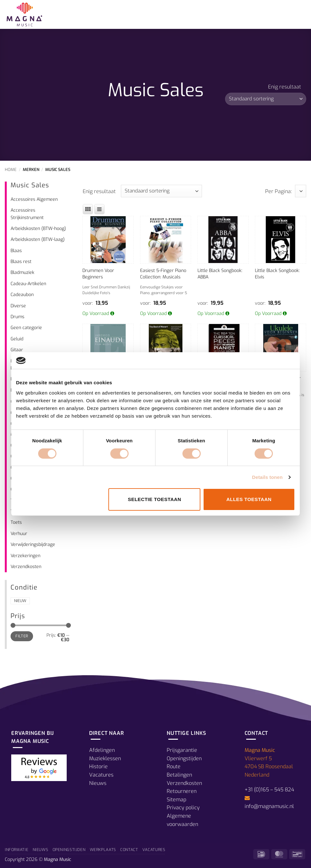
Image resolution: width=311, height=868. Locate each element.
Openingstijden (184, 758)
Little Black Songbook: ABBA (220, 274)
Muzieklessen (105, 758)
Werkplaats (103, 850)
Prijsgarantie (182, 750)
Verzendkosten (26, 567)
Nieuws (98, 783)
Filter (22, 636)
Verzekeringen (25, 556)
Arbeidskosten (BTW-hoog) (38, 229)
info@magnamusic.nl (269, 806)
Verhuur (19, 534)
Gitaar (17, 350)
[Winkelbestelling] (266, 99)
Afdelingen (102, 750)
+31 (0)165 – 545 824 (269, 790)
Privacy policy (183, 808)
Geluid (17, 339)
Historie (98, 766)
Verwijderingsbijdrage (33, 545)
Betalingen (179, 775)
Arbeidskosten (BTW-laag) (38, 239)
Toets (16, 522)
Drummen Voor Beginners (98, 274)
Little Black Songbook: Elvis (277, 274)
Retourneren (182, 791)
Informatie (17, 850)
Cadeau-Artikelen (28, 284)
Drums (17, 317)
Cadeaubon (22, 295)
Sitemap (177, 800)
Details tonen (267, 477)
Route (174, 766)
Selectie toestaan (155, 499)
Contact (129, 850)
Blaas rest (21, 262)
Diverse (18, 306)
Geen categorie (26, 328)
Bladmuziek (22, 272)
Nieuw (20, 601)
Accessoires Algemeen (34, 199)
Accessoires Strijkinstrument (27, 214)
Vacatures (101, 775)
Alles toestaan (249, 499)
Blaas (16, 251)
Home (11, 170)
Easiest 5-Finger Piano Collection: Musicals (163, 274)
